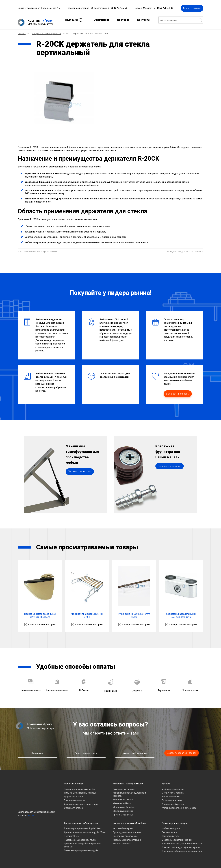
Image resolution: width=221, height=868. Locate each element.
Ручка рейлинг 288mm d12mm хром (134, 613)
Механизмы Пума (122, 801)
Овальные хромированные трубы (81, 848)
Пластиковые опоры (74, 798)
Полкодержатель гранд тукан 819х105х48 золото (40, 613)
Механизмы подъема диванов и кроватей (129, 792)
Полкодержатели (170, 833)
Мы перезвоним (192, 8)
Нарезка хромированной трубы (80, 837)
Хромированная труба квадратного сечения (82, 843)
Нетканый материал (123, 826)
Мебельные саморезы (173, 786)
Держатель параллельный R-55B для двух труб (181, 613)
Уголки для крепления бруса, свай (179, 805)
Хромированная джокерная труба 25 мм (85, 830)
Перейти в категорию (80, 478)
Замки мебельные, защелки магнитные (182, 841)
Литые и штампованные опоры (80, 790)
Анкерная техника (171, 794)
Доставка (123, 19)
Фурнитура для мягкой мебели (129, 821)
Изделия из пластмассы (125, 833)
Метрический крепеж (173, 790)
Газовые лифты (169, 830)
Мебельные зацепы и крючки (177, 837)
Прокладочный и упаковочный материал (182, 849)
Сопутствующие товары (174, 821)
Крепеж (166, 781)
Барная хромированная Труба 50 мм (83, 826)
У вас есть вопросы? (178, 391)
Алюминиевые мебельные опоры (81, 802)
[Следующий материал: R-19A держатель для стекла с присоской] (185, 249)
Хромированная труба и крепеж (81, 821)
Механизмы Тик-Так (123, 797)
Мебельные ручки (171, 826)
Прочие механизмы (123, 812)
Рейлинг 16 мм (72, 833)
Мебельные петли (122, 841)
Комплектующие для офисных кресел (181, 845)
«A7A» (31, 813)
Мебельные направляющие (127, 837)
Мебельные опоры (74, 781)
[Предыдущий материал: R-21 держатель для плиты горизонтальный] (37, 249)
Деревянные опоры (74, 794)
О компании (101, 19)
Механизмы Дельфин (124, 805)
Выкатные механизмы (124, 786)
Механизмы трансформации (128, 781)
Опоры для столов (73, 805)
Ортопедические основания (127, 830)
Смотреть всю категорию (42, 622)
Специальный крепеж (173, 802)
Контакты (144, 19)
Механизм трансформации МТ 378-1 (87, 613)
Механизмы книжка (123, 808)
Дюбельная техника (172, 798)
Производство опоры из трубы (80, 786)
